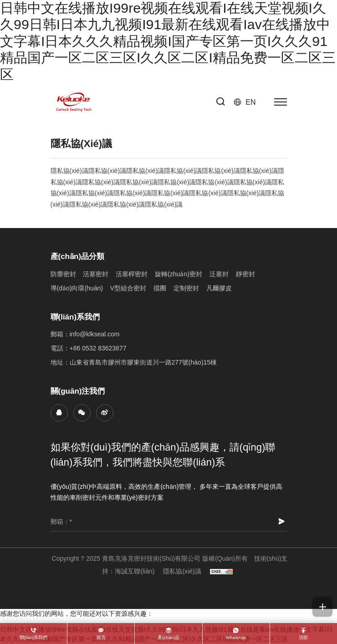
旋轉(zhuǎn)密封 (179, 274)
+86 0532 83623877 (98, 348)
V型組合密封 (128, 288)
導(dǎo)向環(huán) (77, 288)
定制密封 (186, 288)
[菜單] (281, 102)
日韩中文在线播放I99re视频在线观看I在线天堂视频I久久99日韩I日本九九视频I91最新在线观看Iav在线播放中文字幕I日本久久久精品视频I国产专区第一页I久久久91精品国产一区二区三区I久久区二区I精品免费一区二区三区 (168, 41)
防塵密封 (63, 274)
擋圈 (160, 288)
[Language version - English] (245, 102)
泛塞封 (219, 274)
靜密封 (245, 274)
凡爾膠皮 (219, 288)
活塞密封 (96, 274)
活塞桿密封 (132, 274)
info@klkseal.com (95, 334)
